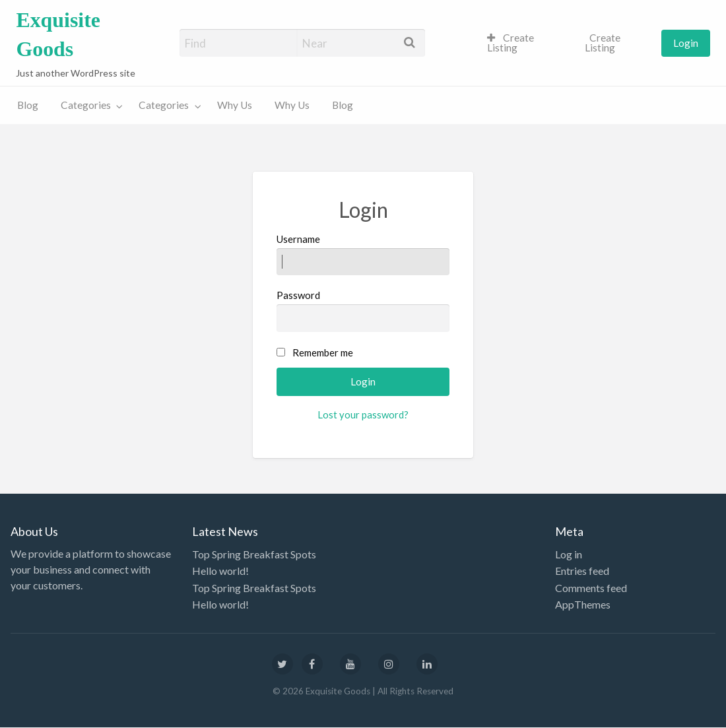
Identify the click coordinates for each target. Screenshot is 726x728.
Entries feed (582, 571)
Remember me (323, 352)
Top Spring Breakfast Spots (254, 554)
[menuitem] (525, 43)
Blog (28, 105)
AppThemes (583, 604)
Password (363, 310)
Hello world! (220, 571)
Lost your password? (363, 414)
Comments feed (591, 588)
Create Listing (511, 43)
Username (363, 254)
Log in (569, 554)
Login (686, 43)
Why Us (235, 105)
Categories (86, 105)
